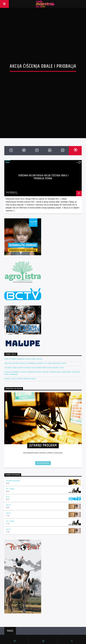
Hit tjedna (10, 469)
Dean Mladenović (12, 172)
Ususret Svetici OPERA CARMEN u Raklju (20, 358)
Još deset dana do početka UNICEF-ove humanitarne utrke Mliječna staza (34, 347)
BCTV (8, 477)
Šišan (7, 142)
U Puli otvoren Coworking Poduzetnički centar (23, 339)
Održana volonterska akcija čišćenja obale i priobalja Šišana (44, 157)
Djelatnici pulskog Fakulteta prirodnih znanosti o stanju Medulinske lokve (35, 343)
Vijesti (9, 485)
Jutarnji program (13, 460)
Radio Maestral (43, 628)
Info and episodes (43, 443)
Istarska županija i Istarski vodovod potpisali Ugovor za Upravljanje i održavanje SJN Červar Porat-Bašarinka (42, 353)
